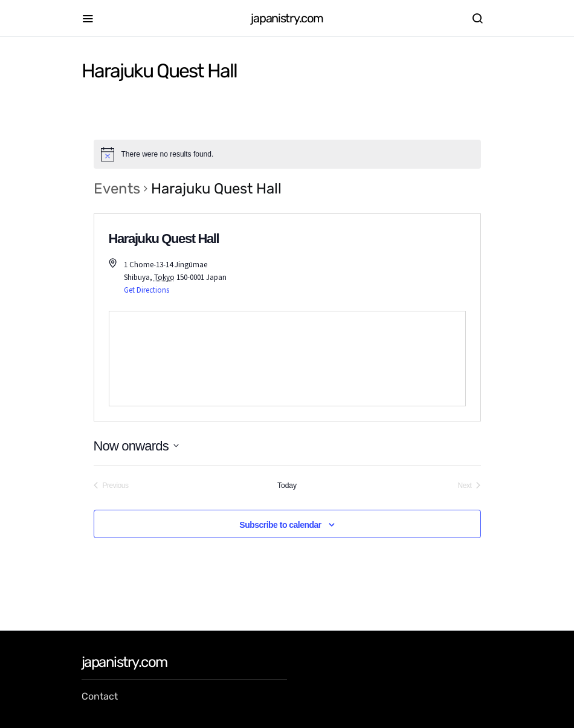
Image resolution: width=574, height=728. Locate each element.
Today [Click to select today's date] (287, 486)
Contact (100, 696)
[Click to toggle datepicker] (136, 446)
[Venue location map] (287, 359)
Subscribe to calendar (280, 525)
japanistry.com (287, 18)
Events (117, 189)
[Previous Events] (111, 486)
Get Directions (147, 290)
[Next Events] (469, 486)
